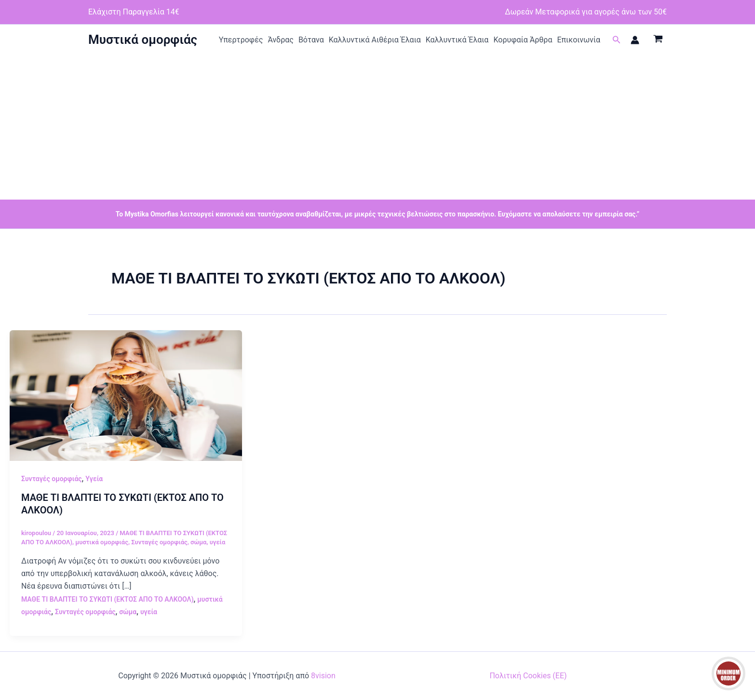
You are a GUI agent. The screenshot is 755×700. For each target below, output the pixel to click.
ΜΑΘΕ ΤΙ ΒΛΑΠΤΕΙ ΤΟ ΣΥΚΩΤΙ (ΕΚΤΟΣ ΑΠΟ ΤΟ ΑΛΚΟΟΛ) (108, 599)
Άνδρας (281, 40)
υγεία (218, 542)
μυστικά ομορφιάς (102, 542)
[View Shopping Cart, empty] (658, 40)
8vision (323, 676)
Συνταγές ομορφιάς (52, 479)
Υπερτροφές (241, 40)
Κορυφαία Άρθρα (523, 40)
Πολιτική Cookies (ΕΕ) (528, 676)
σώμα (198, 542)
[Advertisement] (377, 127)
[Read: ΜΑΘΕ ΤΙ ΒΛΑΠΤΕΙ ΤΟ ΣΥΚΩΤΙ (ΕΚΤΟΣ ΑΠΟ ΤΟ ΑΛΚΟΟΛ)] (126, 395)
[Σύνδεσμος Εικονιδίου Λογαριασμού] (635, 40)
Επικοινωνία (579, 40)
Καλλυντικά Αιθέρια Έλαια (375, 40)
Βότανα (311, 40)
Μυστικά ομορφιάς (143, 40)
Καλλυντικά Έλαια (457, 40)
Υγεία (94, 479)
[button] (617, 40)
